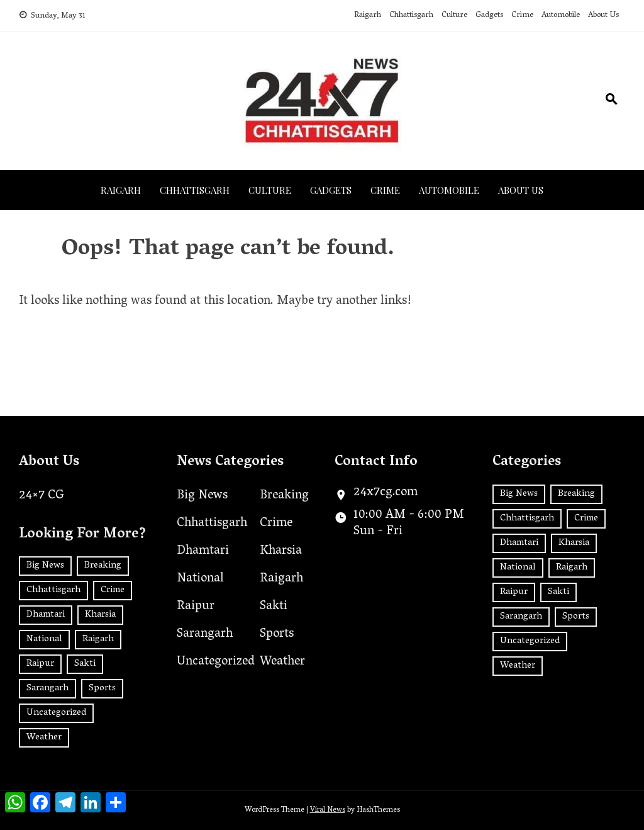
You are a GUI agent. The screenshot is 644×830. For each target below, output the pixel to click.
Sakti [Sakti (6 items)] (85, 664)
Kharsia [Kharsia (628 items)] (100, 615)
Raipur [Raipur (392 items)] (40, 664)
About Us (603, 15)
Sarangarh (205, 634)
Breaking (284, 496)
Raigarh (368, 15)
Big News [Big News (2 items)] (45, 566)
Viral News (328, 810)
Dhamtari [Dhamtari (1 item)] (46, 615)
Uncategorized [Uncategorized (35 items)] (56, 713)
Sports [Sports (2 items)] (102, 688)
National (200, 579)
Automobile (561, 15)
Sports (277, 634)
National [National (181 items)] (44, 639)
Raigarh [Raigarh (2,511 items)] (98, 639)
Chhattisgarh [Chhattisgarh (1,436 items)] (53, 590)
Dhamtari (203, 551)
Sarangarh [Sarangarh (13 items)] (47, 688)
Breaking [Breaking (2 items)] (103, 566)
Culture (454, 15)
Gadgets (489, 15)
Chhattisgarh (411, 15)
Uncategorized (216, 662)
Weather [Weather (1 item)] (44, 737)
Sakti (274, 607)
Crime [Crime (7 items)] (113, 590)
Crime (522, 15)
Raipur (196, 607)
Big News (202, 496)
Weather (282, 662)
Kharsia (281, 551)
